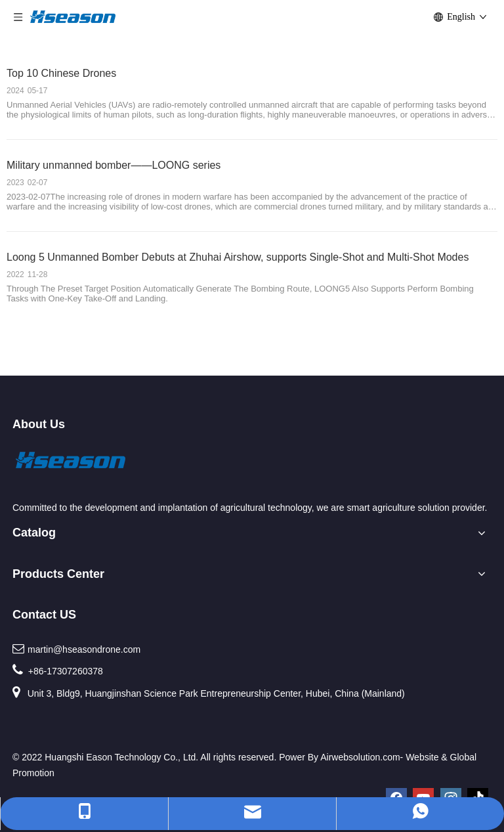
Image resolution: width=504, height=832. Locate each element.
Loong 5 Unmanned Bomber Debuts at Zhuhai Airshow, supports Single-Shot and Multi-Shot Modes (238, 257)
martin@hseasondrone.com (84, 649)
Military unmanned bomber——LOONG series (114, 165)
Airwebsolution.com (360, 757)
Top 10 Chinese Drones (61, 73)
